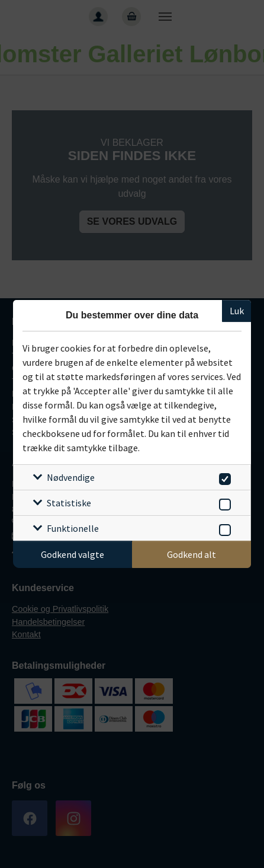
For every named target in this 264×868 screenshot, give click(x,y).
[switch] (223, 477)
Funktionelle (73, 528)
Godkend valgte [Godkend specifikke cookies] (73, 554)
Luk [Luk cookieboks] (237, 311)
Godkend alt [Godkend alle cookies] (191, 554)
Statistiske (69, 503)
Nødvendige (71, 477)
